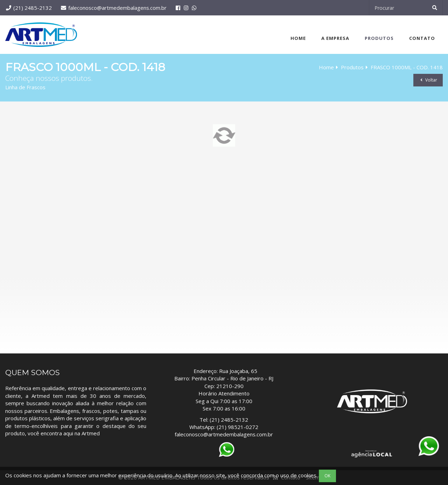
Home (298, 38)
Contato (422, 38)
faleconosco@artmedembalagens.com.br (117, 8)
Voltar (428, 80)
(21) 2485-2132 (33, 8)
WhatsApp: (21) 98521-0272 (224, 427)
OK (327, 476)
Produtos (379, 38)
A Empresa (335, 38)
